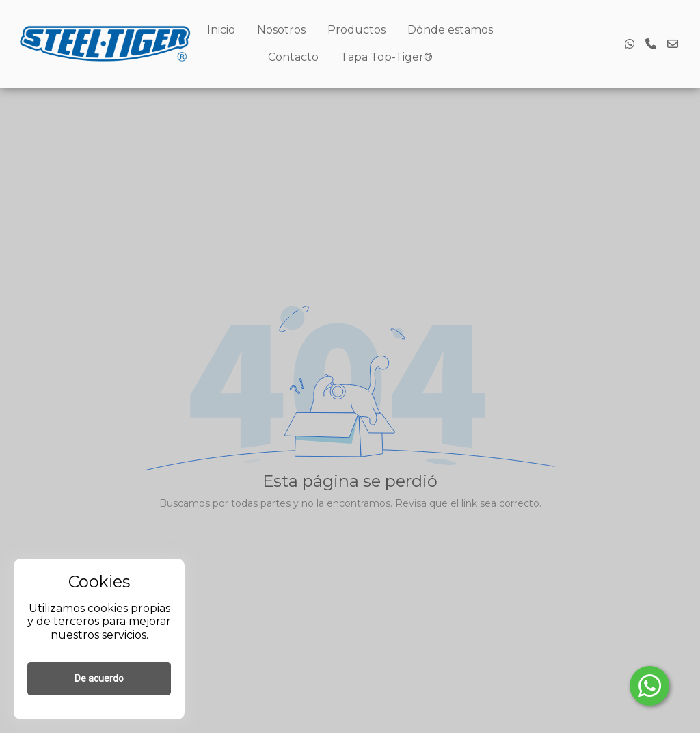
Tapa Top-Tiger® (387, 57)
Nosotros (281, 30)
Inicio (221, 30)
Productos (356, 30)
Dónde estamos (450, 30)
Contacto (293, 57)
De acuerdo (99, 678)
